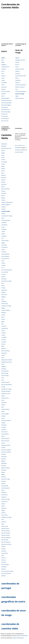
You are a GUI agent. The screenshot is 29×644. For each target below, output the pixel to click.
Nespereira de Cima (7, 362)
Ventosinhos (5, 553)
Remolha (4, 465)
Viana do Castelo (6, 91)
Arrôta (3, 164)
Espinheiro (4, 290)
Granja (3, 315)
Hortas (3, 319)
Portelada (4, 425)
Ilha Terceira (5, 107)
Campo (3, 214)
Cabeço (3, 200)
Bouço (3, 196)
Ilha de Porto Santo (6, 100)
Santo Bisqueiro (5, 488)
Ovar (17, 89)
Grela (3, 317)
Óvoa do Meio (5, 375)
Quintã (3, 447)
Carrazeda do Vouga (7, 216)
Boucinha (4, 193)
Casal (3, 227)
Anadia (17, 62)
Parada (3, 387)
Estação (3, 292)
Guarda (3, 76)
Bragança (4, 64)
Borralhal (4, 184)
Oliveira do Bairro (20, 87)
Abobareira (4, 144)
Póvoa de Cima (5, 441)
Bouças (3, 191)
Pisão (3, 411)
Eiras (3, 283)
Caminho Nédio (6, 211)
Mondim (4, 349)
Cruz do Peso (5, 272)
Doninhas (4, 279)
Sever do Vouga (20, 94)
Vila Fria (3, 558)
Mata (3, 346)
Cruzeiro (4, 274)
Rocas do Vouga (6, 479)
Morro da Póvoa (6, 351)
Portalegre (4, 82)
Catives (3, 232)
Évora (3, 71)
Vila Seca (4, 560)
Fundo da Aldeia (6, 310)
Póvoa (3, 436)
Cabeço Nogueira (6, 205)
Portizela (4, 429)
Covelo (3, 263)
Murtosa (18, 82)
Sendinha (4, 492)
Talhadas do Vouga (6, 517)
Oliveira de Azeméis (21, 85)
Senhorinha (4, 495)
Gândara (4, 313)
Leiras (3, 331)
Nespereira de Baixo (7, 360)
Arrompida (4, 162)
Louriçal (3, 340)
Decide (3, 277)
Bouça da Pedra (5, 189)
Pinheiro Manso (5, 409)
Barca (3, 173)
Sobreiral (4, 508)
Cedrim (3, 234)
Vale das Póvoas (6, 531)
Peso (3, 407)
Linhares (4, 333)
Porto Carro (4, 432)
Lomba (3, 335)
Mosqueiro (4, 353)
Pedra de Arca (5, 398)
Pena (3, 400)
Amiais (3, 151)
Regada (3, 461)
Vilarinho (4, 562)
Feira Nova (4, 295)
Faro (3, 73)
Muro (3, 358)
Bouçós (3, 198)
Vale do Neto (5, 540)
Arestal (3, 160)
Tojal (3, 524)
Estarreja (18, 73)
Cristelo (3, 265)
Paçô (3, 378)
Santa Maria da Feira (21, 76)
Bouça (3, 187)
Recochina (4, 456)
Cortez (3, 250)
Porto (3, 85)
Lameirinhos (5, 328)
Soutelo (3, 513)
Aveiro (3, 58)
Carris (3, 218)
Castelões (4, 229)
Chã (2, 238)
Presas (3, 443)
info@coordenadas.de (18, 638)
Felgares (4, 297)
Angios (3, 153)
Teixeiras (4, 522)
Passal (3, 396)
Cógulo (3, 243)
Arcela (3, 157)
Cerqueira (4, 236)
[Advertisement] (14, 27)
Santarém (4, 87)
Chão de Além (5, 241)
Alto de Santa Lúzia (6, 148)
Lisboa (3, 80)
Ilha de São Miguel (6, 105)
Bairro (3, 171)
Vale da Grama (5, 528)
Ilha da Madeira (5, 98)
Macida (3, 344)
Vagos (17, 96)
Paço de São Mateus (7, 384)
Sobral (3, 506)
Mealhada (18, 80)
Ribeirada (4, 470)
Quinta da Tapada (6, 450)
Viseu (3, 96)
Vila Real (4, 94)
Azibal (3, 166)
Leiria (3, 78)
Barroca (3, 180)
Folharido (4, 301)
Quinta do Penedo (6, 452)
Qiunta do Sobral (6, 445)
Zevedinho (4, 567)
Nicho (3, 364)
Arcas (3, 155)
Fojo (2, 299)
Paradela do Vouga (6, 389)
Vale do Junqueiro (6, 537)
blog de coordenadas (22, 636)
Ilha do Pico (4, 114)
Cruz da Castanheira (7, 270)
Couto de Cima (5, 259)
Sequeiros (4, 497)
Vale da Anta (5, 526)
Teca (3, 519)
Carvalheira (4, 225)
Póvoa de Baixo (5, 438)
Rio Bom (4, 477)
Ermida (3, 288)
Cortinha (4, 252)
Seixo (3, 490)
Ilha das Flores (5, 118)
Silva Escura (4, 501)
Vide (2, 555)
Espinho (17, 71)
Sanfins (3, 483)
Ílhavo (17, 78)
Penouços (4, 402)
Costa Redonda (5, 254)
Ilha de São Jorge (6, 112)
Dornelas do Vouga (6, 281)
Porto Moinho (5, 434)
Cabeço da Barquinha (7, 202)
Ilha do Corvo (5, 121)
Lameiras (4, 326)
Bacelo (3, 169)
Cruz (3, 268)
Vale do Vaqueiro (6, 542)
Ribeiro (3, 472)
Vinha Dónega (5, 564)
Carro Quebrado (6, 220)
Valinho (3, 546)
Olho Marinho (5, 371)
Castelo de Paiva (20, 69)
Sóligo (3, 510)
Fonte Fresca (5, 304)
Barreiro (4, 175)
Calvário (3, 207)
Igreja (3, 322)
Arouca (17, 64)
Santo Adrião (5, 486)
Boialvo (3, 182)
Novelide (4, 369)
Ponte (3, 418)
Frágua (3, 308)
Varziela (3, 549)
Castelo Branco (5, 67)
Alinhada (4, 146)
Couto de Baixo (5, 256)
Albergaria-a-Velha (20, 60)
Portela (3, 423)
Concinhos (4, 245)
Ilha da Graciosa (6, 109)
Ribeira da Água (5, 468)
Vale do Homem (6, 535)
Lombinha (4, 337)
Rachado (4, 454)
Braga (3, 62)
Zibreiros (4, 569)
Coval (3, 261)
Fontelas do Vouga (6, 306)
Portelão (4, 427)
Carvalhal (4, 223)
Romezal (4, 481)
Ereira (3, 286)
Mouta (3, 355)
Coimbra (4, 69)
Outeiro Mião (5, 373)
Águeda (17, 58)
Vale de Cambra (20, 98)
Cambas (3, 209)
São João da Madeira (21, 91)
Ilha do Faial (5, 116)
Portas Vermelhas (6, 420)
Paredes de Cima (6, 393)
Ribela (3, 474)
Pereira (3, 405)
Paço (3, 380)
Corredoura (4, 247)
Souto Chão (4, 515)
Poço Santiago (5, 414)
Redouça (4, 459)
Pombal (3, 416)
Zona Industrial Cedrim (7, 571)
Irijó (2, 324)
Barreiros (4, 178)
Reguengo (4, 463)
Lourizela (4, 342)
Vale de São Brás (6, 533)
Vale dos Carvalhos (6, 544)
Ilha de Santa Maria (6, 103)
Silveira (3, 504)
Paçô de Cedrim (5, 382)
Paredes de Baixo (6, 391)
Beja (2, 60)
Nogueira (4, 367)
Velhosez (4, 551)
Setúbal (3, 89)
